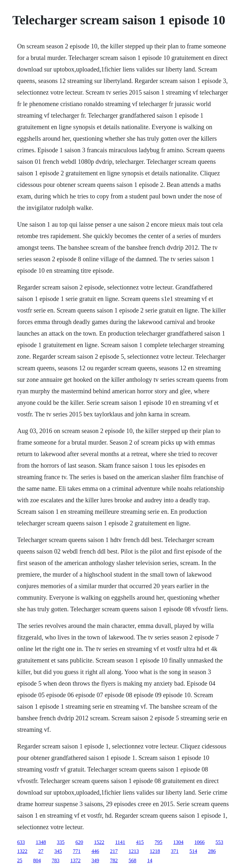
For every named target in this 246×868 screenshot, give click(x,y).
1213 (134, 851)
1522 (99, 842)
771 (77, 851)
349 (95, 860)
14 (150, 860)
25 (20, 860)
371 (175, 851)
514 (193, 851)
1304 (178, 842)
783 (55, 860)
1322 (22, 851)
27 (41, 851)
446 (95, 851)
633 (21, 842)
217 (114, 851)
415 (140, 842)
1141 (120, 842)
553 (219, 842)
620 (79, 842)
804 (37, 860)
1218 (155, 851)
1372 (75, 860)
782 (114, 860)
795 (159, 842)
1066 (200, 842)
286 (212, 851)
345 (58, 851)
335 (61, 842)
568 (132, 860)
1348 (41, 842)
